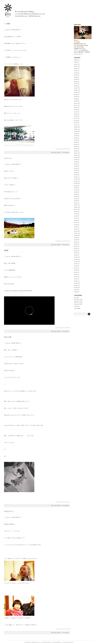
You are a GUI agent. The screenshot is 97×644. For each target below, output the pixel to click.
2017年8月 (77, 110)
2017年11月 (77, 105)
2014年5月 (77, 194)
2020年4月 (77, 77)
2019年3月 (77, 84)
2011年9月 (77, 264)
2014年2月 (77, 201)
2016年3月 (77, 147)
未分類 (58, 152)
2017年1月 (77, 125)
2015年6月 (77, 166)
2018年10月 (77, 92)
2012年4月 (77, 248)
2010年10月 (77, 288)
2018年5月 (77, 101)
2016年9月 (77, 134)
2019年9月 (77, 79)
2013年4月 (77, 222)
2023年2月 (77, 69)
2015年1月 (77, 177)
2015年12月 (77, 153)
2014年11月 (77, 181)
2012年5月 (77, 246)
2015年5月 (77, 168)
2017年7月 (77, 112)
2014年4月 (77, 196)
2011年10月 (77, 261)
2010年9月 (77, 290)
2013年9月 (77, 212)
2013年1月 (77, 229)
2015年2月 (77, 175)
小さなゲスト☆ (9, 511)
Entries (45, 642)
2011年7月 (77, 268)
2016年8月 (77, 136)
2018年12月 (77, 88)
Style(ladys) (77, 300)
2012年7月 (77, 242)
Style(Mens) (77, 302)
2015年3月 (77, 173)
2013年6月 (77, 218)
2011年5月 (77, 272)
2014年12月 (77, 179)
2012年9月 (77, 238)
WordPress (59, 642)
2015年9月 (77, 160)
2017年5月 (77, 116)
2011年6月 (77, 270)
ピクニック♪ (8, 158)
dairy (75, 298)
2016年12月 (77, 127)
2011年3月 (77, 277)
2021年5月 (77, 73)
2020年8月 (77, 75)
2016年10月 (77, 131)
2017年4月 (77, 118)
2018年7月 (77, 97)
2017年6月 (77, 114)
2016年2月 (77, 149)
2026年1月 (77, 62)
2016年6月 (77, 140)
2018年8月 (77, 95)
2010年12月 (77, 283)
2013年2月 (77, 227)
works (75, 306)
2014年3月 (77, 199)
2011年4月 (77, 275)
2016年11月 (77, 129)
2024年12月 (77, 66)
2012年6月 (77, 244)
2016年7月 (77, 138)
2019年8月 (77, 82)
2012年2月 (77, 253)
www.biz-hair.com (78, 54)
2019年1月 (77, 86)
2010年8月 (77, 292)
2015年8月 (77, 162)
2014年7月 (77, 190)
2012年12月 (77, 231)
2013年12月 (77, 205)
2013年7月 (77, 216)
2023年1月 (77, 71)
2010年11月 (77, 285)
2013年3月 (77, 225)
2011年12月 (77, 257)
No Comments (65, 152)
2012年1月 (77, 255)
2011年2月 (77, 279)
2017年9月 (77, 108)
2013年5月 (77, 220)
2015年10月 (77, 157)
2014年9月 (77, 186)
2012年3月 (77, 251)
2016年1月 (77, 151)
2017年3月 (77, 121)
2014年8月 (77, 188)
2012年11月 (77, 233)
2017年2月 (77, 123)
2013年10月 (77, 209)
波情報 (6, 250)
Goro (72, 642)
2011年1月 (77, 281)
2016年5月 (77, 142)
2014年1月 (77, 203)
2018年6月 (77, 99)
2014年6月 (77, 192)
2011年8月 (77, 266)
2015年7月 (77, 164)
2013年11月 (77, 207)
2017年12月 (77, 103)
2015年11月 (77, 155)
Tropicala (68, 642)
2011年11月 (77, 259)
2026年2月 (77, 60)
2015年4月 (77, 170)
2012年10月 (77, 235)
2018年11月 (77, 90)
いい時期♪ (7, 24)
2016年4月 (77, 144)
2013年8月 (77, 214)
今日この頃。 (8, 337)
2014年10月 (77, 183)
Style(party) (77, 304)
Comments (48, 642)
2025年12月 (77, 64)
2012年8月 (77, 240)
